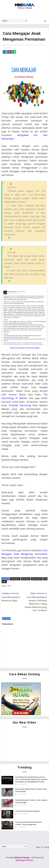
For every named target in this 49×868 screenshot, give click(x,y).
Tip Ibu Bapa (39, 45)
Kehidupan (21, 45)
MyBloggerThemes (24, 860)
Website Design (22, 857)
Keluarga (30, 45)
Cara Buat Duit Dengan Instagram (28, 811)
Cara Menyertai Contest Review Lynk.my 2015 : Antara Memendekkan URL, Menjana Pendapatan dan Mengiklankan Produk (31, 779)
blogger (6, 618)
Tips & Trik (7, 48)
